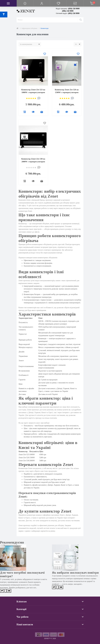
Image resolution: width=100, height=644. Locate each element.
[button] (42, 3)
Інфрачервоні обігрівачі (30, 28)
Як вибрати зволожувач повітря (75, 573)
